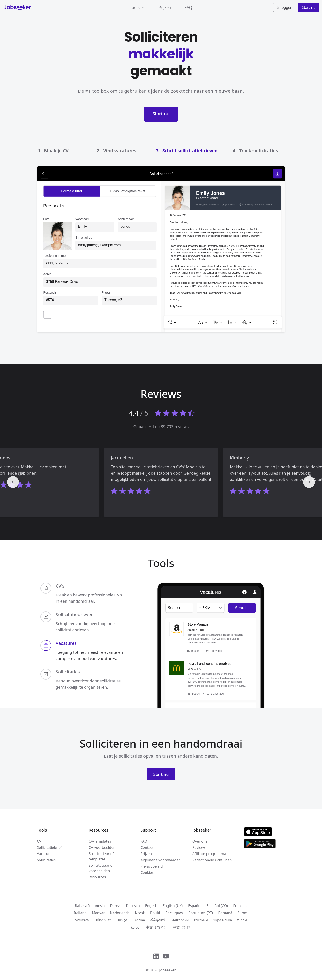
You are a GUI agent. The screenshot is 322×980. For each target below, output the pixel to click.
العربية (136, 927)
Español (195, 906)
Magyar (98, 913)
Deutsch (133, 906)
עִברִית (242, 920)
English (151, 906)
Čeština (139, 920)
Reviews (199, 847)
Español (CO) (217, 906)
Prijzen (165, 7)
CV (39, 841)
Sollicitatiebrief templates (101, 856)
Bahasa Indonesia (90, 906)
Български (179, 920)
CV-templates (100, 841)
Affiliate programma (209, 854)
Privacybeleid (151, 866)
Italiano (80, 913)
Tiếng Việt (102, 920)
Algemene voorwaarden (161, 860)
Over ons (200, 841)
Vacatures (45, 854)
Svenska (82, 920)
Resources (97, 877)
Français (240, 906)
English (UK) (173, 906)
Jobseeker (167, 970)
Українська (222, 920)
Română (225, 913)
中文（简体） (157, 927)
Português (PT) (201, 913)
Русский (201, 920)
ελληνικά (158, 920)
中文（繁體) (182, 927)
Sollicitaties (46, 860)
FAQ (188, 7)
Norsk (140, 913)
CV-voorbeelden (102, 847)
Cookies (147, 873)
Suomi (243, 913)
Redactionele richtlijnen (212, 860)
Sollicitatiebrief (49, 847)
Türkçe (122, 920)
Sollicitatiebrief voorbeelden (101, 868)
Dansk (115, 906)
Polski (155, 913)
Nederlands (120, 913)
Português (174, 913)
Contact (147, 847)
